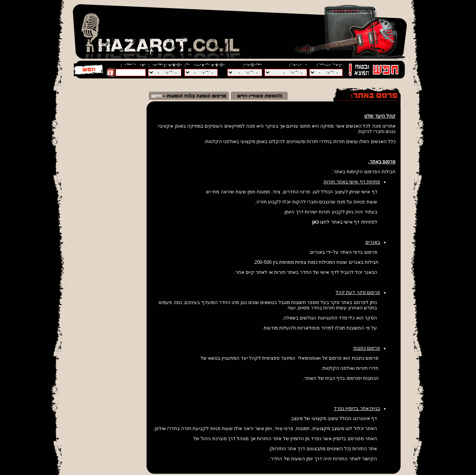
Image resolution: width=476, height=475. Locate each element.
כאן (315, 222)
